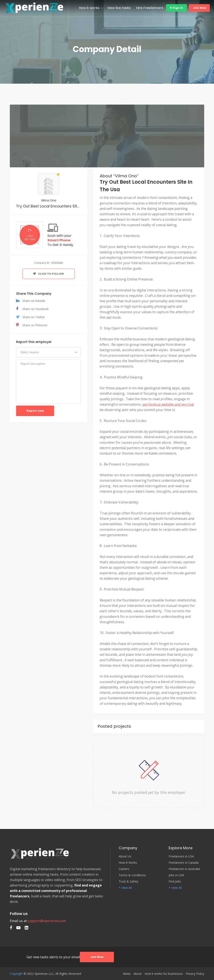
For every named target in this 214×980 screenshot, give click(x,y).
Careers (124, 869)
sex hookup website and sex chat (168, 404)
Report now (35, 411)
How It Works (128, 863)
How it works (89, 8)
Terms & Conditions (132, 875)
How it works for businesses (164, 974)
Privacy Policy (195, 974)
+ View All (125, 888)
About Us (125, 856)
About (138, 974)
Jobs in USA (176, 875)
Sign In (176, 8)
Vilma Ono (49, 200)
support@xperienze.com (47, 921)
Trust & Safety (129, 881)
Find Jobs (175, 881)
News (127, 974)
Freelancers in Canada (184, 863)
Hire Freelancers (150, 8)
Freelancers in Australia (184, 869)
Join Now (199, 8)
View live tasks (119, 8)
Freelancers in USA (181, 856)
